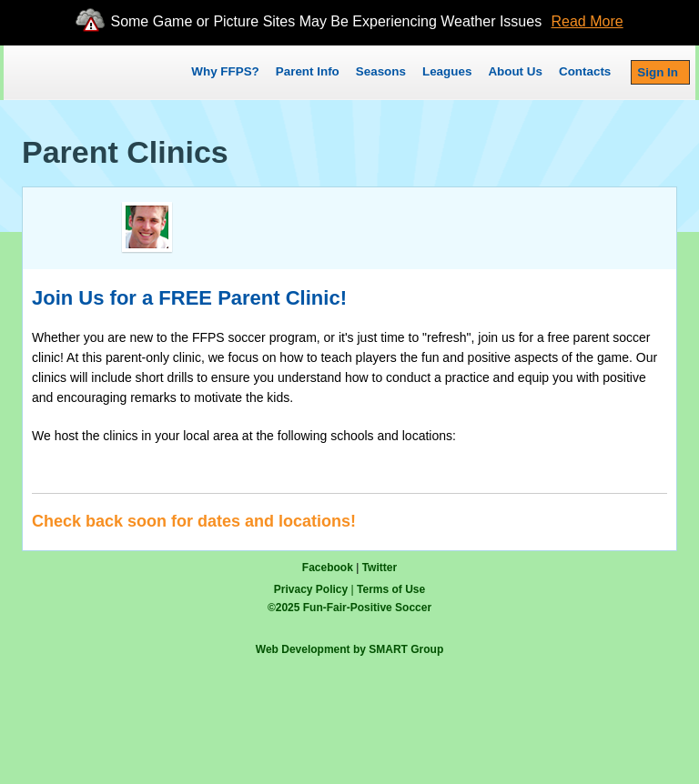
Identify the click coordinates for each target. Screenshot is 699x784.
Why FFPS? (225, 71)
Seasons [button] (381, 71)
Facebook (328, 568)
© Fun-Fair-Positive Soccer (349, 608)
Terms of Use (391, 589)
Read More (588, 21)
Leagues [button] (447, 71)
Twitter (380, 568)
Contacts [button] (585, 71)
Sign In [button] (658, 72)
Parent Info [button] (308, 71)
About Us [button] (515, 71)
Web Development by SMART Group (349, 649)
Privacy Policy (311, 589)
